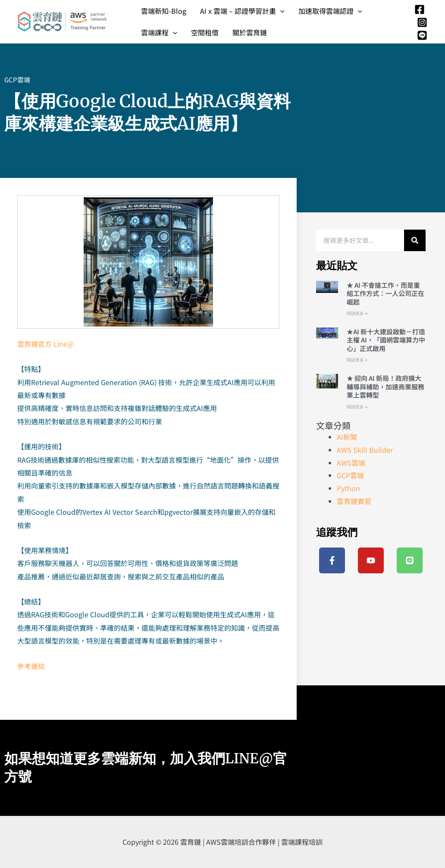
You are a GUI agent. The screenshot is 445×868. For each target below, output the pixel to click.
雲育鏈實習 (354, 501)
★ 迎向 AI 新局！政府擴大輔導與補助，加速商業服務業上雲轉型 (385, 386)
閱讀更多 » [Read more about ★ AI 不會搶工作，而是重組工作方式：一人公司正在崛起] (357, 313)
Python (348, 488)
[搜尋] (415, 240)
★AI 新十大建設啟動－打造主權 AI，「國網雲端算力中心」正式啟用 (386, 340)
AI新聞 (347, 437)
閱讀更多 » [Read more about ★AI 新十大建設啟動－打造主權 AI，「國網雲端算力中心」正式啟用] (357, 360)
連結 (38, 666)
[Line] (422, 35)
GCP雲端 (17, 79)
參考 (24, 666)
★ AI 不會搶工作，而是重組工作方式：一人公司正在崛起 (385, 293)
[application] (280, 11)
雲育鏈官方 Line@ (45, 344)
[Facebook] (420, 9)
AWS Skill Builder (365, 450)
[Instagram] (422, 22)
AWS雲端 (351, 463)
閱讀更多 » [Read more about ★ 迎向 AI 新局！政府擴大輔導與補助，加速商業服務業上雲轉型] (357, 407)
